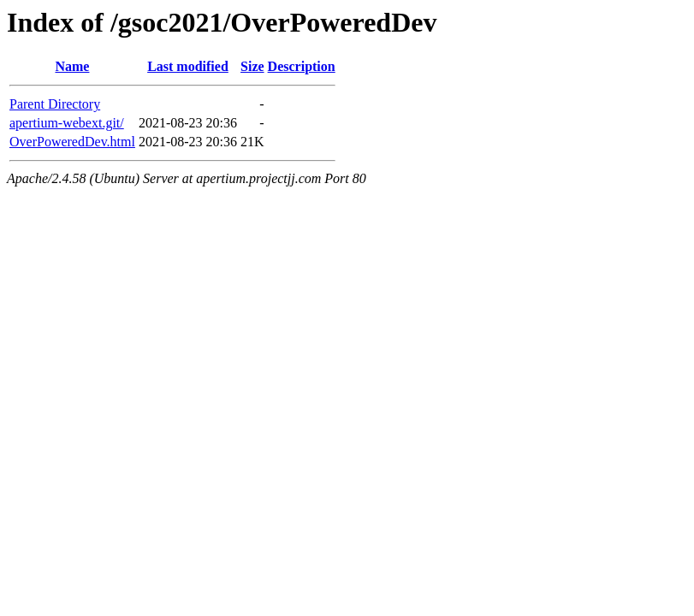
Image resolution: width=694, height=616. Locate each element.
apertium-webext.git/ (67, 123)
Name (72, 66)
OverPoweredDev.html (72, 142)
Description (302, 66)
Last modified (188, 66)
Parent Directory (55, 104)
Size (252, 66)
